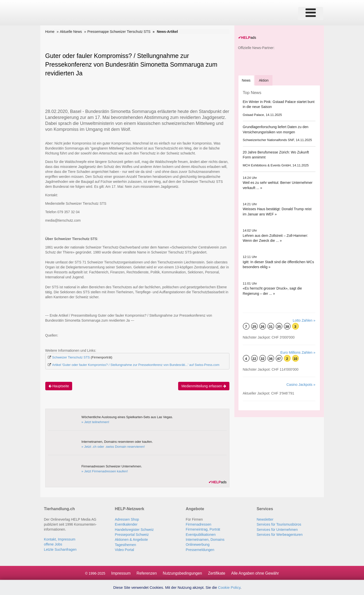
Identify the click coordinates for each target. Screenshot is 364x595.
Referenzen (146, 572)
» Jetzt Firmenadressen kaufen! (104, 471)
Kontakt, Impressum (60, 539)
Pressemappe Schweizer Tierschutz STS (119, 32)
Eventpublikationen (201, 534)
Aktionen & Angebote (131, 539)
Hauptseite (59, 386)
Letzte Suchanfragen (60, 549)
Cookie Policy (229, 587)
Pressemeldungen (200, 549)
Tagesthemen (125, 544)
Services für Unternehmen (277, 529)
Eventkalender (126, 524)
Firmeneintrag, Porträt (203, 529)
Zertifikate (217, 572)
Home (50, 32)
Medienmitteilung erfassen (204, 386)
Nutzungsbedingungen (182, 572)
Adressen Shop (127, 519)
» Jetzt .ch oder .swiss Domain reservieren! (112, 446)
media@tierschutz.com (63, 220)
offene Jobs (53, 544)
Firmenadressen (198, 524)
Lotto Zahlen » (304, 320)
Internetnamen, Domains (205, 539)
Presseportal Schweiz (132, 534)
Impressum (120, 572)
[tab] (246, 80)
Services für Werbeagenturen (279, 534)
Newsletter (265, 519)
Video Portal (124, 549)
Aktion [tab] (264, 80)
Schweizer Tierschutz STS (71, 357)
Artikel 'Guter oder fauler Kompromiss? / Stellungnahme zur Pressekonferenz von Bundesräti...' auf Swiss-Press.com (136, 365)
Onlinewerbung (198, 544)
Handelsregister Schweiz (134, 529)
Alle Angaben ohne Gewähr (256, 572)
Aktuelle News (71, 32)
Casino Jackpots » (301, 384)
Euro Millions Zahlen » (298, 352)
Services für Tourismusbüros (279, 524)
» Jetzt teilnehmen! (95, 422)
